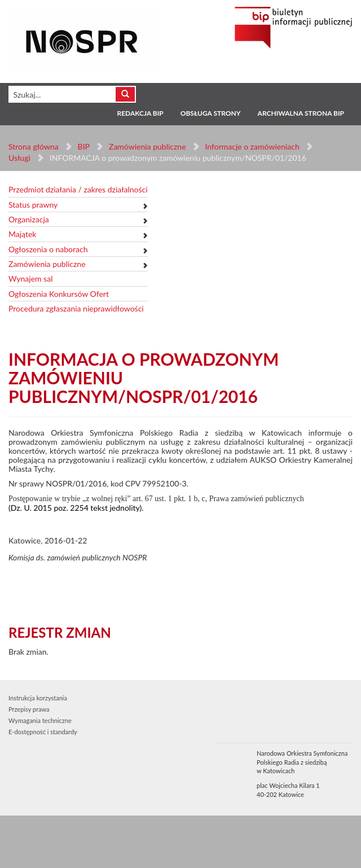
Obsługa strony (211, 113)
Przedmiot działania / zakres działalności (78, 189)
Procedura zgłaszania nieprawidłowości (76, 308)
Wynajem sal (30, 279)
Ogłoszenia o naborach (48, 249)
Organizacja (29, 219)
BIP (84, 146)
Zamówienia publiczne (148, 146)
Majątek (22, 234)
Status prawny (33, 205)
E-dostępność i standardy (43, 732)
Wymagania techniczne (40, 720)
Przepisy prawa (29, 709)
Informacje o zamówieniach (252, 146)
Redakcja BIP (140, 113)
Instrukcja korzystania (38, 698)
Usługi (19, 158)
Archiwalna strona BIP (301, 113)
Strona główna (34, 146)
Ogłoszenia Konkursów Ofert (59, 294)
